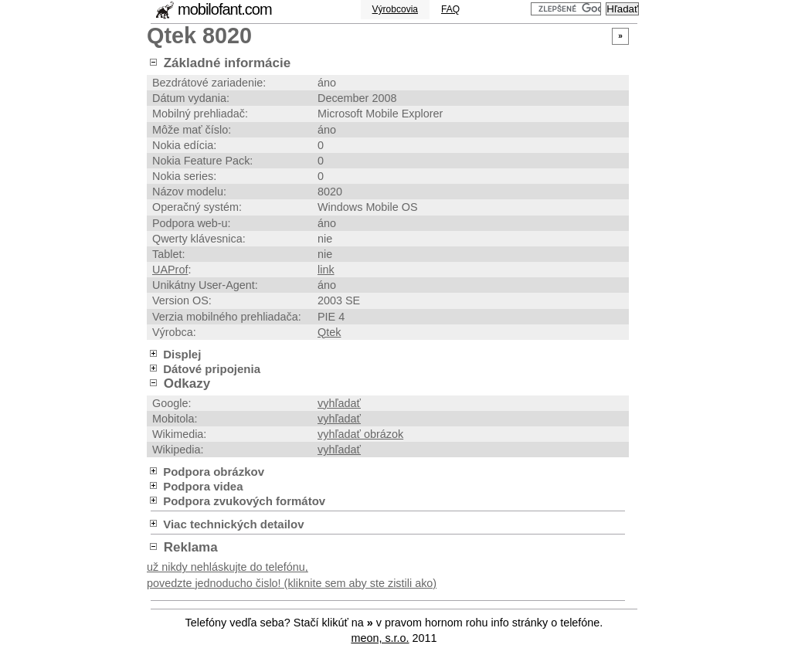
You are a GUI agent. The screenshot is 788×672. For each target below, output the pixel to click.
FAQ (450, 9)
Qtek (329, 332)
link (326, 270)
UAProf (170, 270)
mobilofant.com (225, 9)
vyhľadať (339, 403)
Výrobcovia (395, 9)
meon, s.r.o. (380, 638)
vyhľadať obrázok (360, 434)
